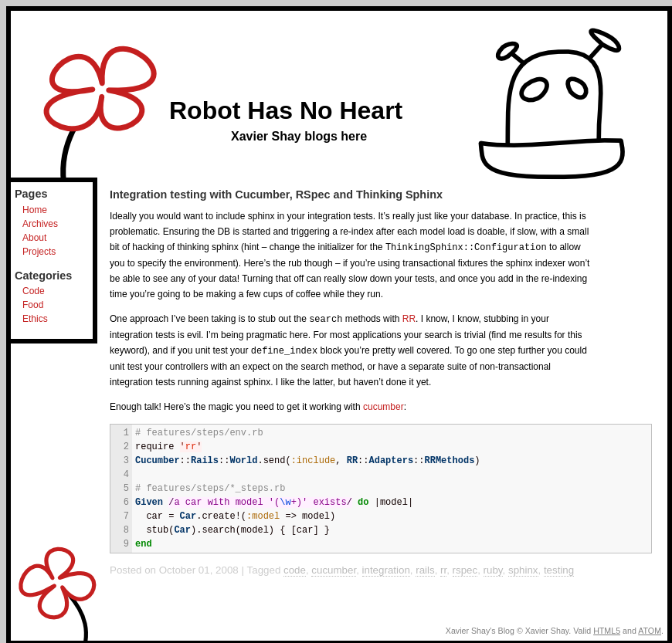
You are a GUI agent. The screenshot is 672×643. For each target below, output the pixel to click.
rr (443, 568)
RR (409, 318)
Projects (39, 252)
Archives (40, 224)
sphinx (523, 568)
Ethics (35, 319)
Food (33, 305)
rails (425, 568)
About (34, 238)
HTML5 (607, 628)
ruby (493, 568)
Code (34, 291)
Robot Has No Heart (286, 110)
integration (386, 568)
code (295, 568)
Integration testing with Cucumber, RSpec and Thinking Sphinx (276, 195)
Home (35, 210)
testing (559, 568)
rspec (465, 568)
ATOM (650, 628)
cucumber (384, 404)
